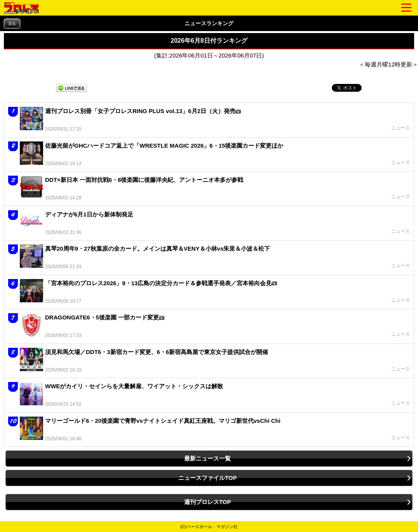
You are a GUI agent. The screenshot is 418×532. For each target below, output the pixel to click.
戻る (12, 24)
